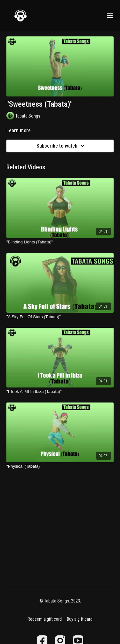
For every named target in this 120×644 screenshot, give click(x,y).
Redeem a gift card (45, 619)
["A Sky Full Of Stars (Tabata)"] (60, 317)
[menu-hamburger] (110, 16)
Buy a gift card (80, 619)
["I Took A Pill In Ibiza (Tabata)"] (60, 392)
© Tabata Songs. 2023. (60, 601)
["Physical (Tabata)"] (60, 466)
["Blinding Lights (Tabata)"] (60, 242)
